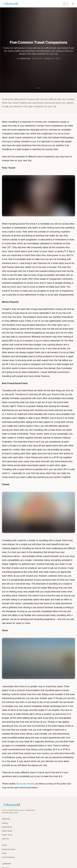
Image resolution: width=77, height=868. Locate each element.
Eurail (4, 853)
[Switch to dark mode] (66, 4)
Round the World (9, 849)
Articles (5, 823)
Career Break (7, 831)
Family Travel (7, 835)
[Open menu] (73, 4)
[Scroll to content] (38, 88)
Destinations (7, 827)
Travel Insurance (8, 857)
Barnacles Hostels (25, 784)
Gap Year (5, 839)
